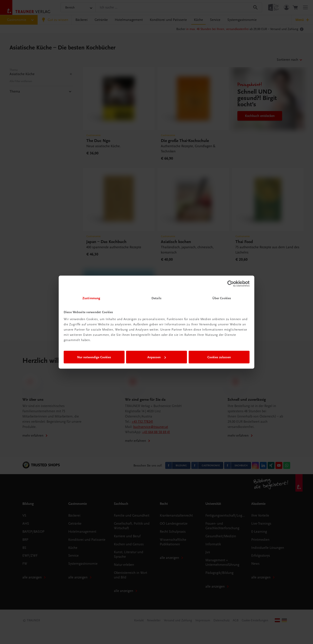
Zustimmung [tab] (91, 298)
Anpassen (157, 357)
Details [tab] (156, 298)
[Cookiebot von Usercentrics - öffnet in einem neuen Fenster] (231, 284)
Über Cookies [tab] (222, 298)
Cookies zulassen (219, 357)
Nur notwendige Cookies (94, 357)
